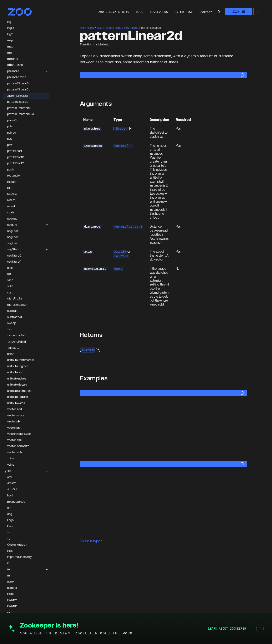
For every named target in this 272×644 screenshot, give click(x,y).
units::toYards (16, 403)
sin (9, 274)
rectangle (13, 176)
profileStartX (16, 157)
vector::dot (14, 428)
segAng (12, 219)
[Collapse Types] (47, 471)
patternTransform (19, 108)
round (11, 207)
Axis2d (12, 483)
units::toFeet (15, 372)
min (10, 53)
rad (9, 613)
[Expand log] (47, 22)
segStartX (14, 256)
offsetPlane (15, 65)
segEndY (13, 237)
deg (10, 514)
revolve (12, 194)
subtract (13, 311)
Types (7, 471)
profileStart (15, 151)
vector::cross (16, 416)
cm (9, 508)
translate (13, 348)
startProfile (15, 299)
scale (11, 213)
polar (11, 127)
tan (9, 330)
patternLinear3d (18, 102)
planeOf (12, 120)
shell (10, 268)
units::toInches (17, 379)
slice (10, 280)
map (10, 40)
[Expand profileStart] (47, 151)
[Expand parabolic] (47, 71)
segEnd (12, 225)
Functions (132, 28)
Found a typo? (91, 541)
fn (9, 532)
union (11, 354)
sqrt (10, 293)
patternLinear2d (17, 96)
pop (10, 139)
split (10, 286)
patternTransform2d (21, 114)
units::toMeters (17, 385)
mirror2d (13, 59)
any (10, 477)
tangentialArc (16, 336)
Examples (94, 378)
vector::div (14, 422)
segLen (12, 243)
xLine (11, 459)
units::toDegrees (18, 366)
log (9, 22)
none (11, 582)
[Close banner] (260, 629)
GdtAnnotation (17, 545)
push (11, 170)
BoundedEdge (16, 502)
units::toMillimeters (19, 391)
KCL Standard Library (110, 28)
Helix (10, 551)
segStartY (14, 262)
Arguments (96, 104)
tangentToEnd (16, 342)
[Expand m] (47, 570)
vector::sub (15, 452)
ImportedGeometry (20, 557)
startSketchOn (17, 305)
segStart (13, 249)
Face (10, 526)
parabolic (13, 71)
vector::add (15, 409)
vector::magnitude (19, 434)
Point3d (12, 606)
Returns (91, 335)
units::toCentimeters (21, 360)
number (12, 588)
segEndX (13, 231)
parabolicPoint (17, 77)
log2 (10, 34)
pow (10, 145)
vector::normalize (18, 446)
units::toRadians (18, 397)
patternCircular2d (19, 84)
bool (10, 496)
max (10, 47)
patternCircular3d (19, 90)
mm (10, 576)
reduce (12, 182)
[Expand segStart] (47, 250)
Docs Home (87, 28)
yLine (11, 465)
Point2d (12, 600)
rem (10, 188)
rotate (11, 200)
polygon (12, 133)
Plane (11, 594)
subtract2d (15, 317)
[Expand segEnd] (47, 225)
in (8, 563)
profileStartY (16, 163)
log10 (11, 28)
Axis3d (12, 490)
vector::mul (14, 440)
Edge (11, 520)
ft (8, 539)
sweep (12, 323)
